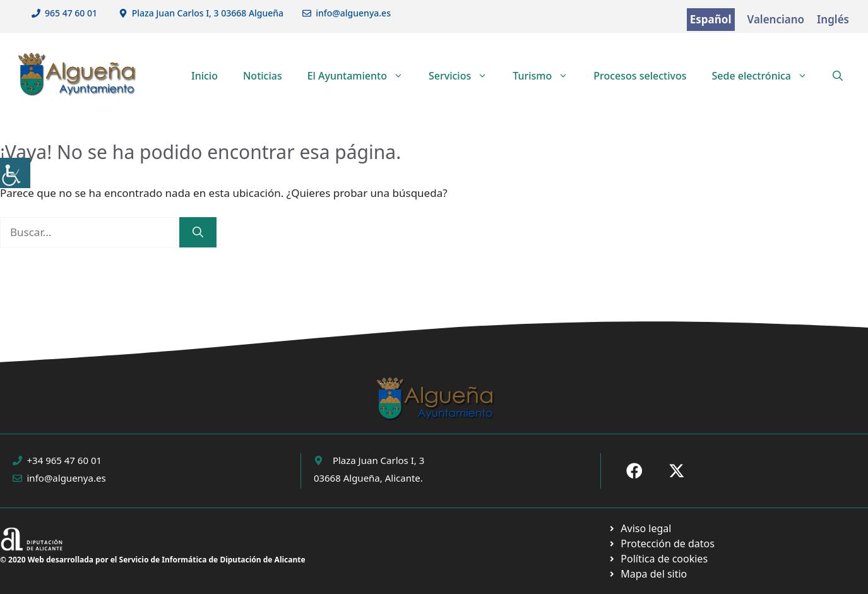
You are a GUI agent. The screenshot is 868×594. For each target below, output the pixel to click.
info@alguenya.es (353, 13)
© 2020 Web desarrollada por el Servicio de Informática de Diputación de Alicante (153, 560)
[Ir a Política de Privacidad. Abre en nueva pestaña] (640, 528)
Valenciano (776, 19)
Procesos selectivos (640, 76)
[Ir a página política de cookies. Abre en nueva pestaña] (661, 544)
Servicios (464, 76)
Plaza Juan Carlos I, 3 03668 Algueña (208, 13)
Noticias (263, 76)
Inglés (833, 19)
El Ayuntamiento (362, 76)
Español (711, 19)
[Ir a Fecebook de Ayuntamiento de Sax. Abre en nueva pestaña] (634, 471)
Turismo (547, 76)
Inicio (205, 76)
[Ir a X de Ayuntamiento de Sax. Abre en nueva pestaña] (677, 471)
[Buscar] (198, 232)
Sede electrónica (766, 76)
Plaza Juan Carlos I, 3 (378, 460)
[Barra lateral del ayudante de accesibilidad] (15, 173)
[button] (838, 76)
